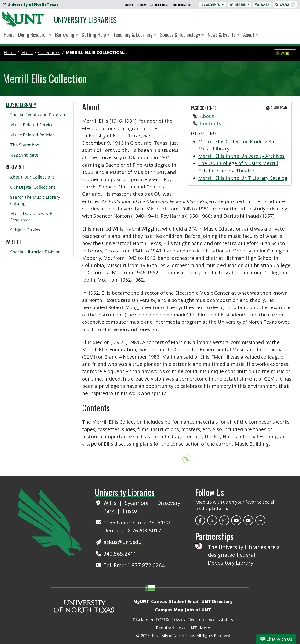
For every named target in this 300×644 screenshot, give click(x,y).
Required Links (171, 628)
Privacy (178, 620)
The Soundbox (25, 145)
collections (49, 52)
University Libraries (85, 20)
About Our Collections (32, 177)
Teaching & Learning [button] (135, 34)
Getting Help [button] (96, 34)
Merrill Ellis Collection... (96, 52)
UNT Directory (182, 5)
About (207, 116)
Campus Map (169, 610)
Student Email (160, 5)
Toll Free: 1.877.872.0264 (134, 565)
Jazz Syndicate (24, 155)
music (27, 52)
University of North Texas (31, 4)
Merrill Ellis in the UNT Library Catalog (243, 178)
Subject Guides (25, 230)
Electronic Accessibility (210, 620)
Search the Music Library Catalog (35, 200)
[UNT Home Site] (50, 522)
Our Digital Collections (33, 187)
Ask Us (262, 5)
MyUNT (129, 5)
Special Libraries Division (35, 252)
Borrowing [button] (67, 34)
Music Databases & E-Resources (32, 217)
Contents (211, 123)
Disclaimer (143, 620)
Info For (237, 5)
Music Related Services (33, 125)
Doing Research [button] (35, 34)
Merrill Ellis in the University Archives (241, 156)
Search (285, 5)
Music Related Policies (32, 135)
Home (9, 34)
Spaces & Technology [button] (182, 34)
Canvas (142, 5)
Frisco (130, 511)
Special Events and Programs (39, 115)
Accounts (210, 5)
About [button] (251, 34)
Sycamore (137, 503)
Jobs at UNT (198, 610)
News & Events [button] (224, 34)
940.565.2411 (120, 554)
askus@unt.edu (123, 542)
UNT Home (199, 628)
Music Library (21, 105)
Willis (111, 503)
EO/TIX (163, 620)
